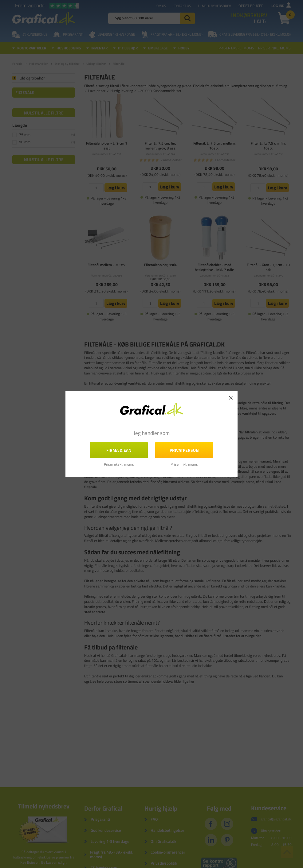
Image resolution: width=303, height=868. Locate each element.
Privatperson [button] (184, 450)
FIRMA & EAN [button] (119, 450)
